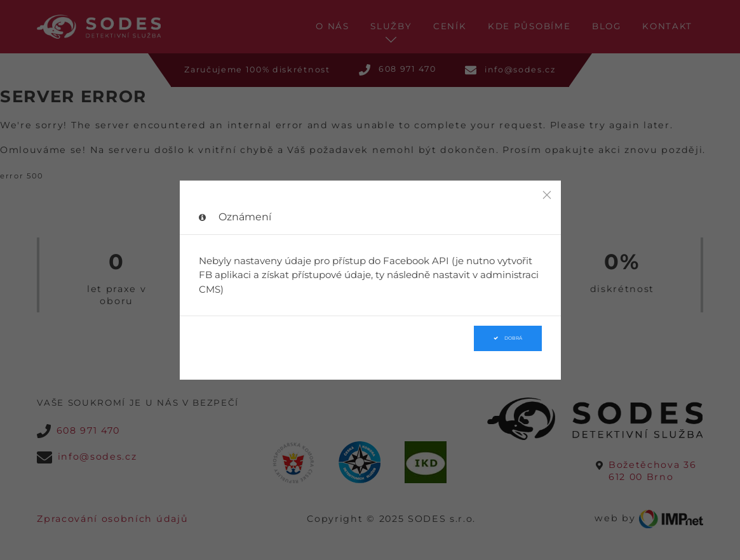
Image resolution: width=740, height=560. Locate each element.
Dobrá (508, 338)
